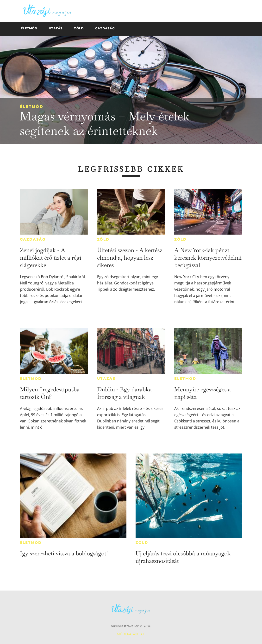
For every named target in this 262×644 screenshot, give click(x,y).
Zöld (103, 239)
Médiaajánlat (131, 634)
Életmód (31, 107)
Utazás (106, 379)
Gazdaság (33, 239)
